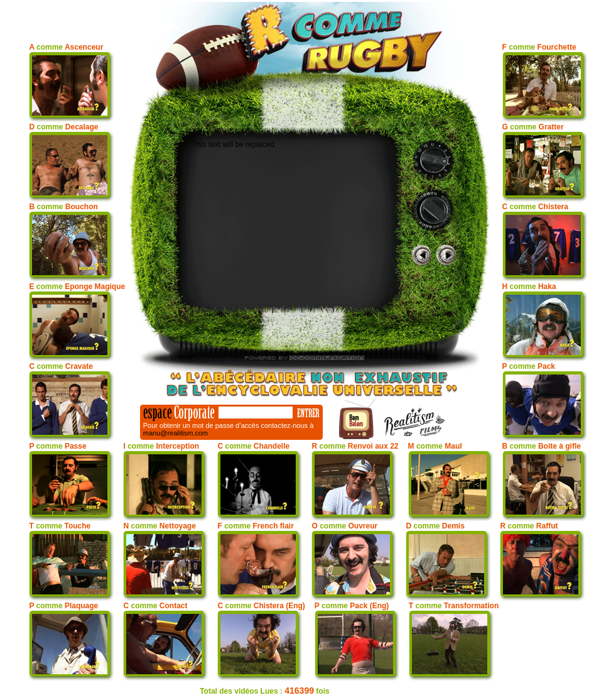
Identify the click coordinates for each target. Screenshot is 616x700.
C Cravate (61, 366)
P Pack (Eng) (352, 606)
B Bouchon (63, 207)
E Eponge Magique (77, 287)
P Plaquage (63, 606)
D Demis (435, 526)
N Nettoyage (159, 526)
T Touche (60, 526)
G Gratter (533, 127)
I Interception (161, 446)
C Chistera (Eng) (261, 606)
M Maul (435, 446)
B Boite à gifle (542, 446)
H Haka (529, 287)
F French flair (255, 526)
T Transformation (454, 606)
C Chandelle (253, 446)
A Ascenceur (66, 47)
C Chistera (535, 207)
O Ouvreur (344, 526)
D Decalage (63, 127)
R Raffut (529, 526)
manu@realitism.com (176, 433)
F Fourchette (539, 47)
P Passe (57, 446)
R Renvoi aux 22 (355, 446)
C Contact (155, 606)
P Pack (529, 366)
